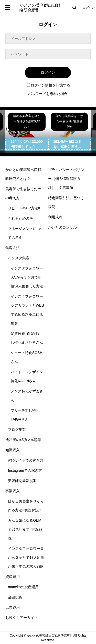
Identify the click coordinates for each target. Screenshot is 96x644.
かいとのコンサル (62, 227)
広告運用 (13, 607)
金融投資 (15, 597)
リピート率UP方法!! (24, 208)
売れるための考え (22, 218)
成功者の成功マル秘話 (23, 440)
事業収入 (13, 491)
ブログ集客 (17, 430)
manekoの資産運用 (23, 587)
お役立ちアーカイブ (22, 618)
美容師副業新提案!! (23, 481)
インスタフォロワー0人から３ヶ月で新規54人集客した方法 (27, 277)
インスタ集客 (19, 258)
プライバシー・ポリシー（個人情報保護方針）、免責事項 (66, 179)
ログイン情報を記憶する (48, 85)
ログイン (89, 8)
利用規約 (55, 217)
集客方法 (13, 248)
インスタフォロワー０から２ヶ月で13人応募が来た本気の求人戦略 (26, 557)
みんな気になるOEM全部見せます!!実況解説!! (25, 529)
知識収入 (13, 450)
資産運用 (13, 577)
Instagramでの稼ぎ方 (25, 470)
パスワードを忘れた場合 (48, 94)
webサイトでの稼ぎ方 (26, 460)
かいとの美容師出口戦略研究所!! (40, 8)
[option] (27, 132)
